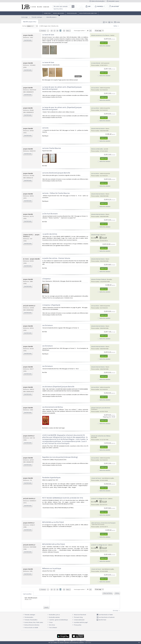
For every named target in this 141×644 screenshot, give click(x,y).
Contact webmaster (78, 620)
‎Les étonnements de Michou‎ (53, 407)
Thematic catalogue (37, 17)
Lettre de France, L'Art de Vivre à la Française (103, 523)
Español (84, 641)
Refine (116, 26)
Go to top (116, 611)
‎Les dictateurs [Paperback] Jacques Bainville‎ (58, 387)
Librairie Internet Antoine (98, 129)
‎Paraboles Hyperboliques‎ (51, 478)
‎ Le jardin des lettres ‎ (50, 234)
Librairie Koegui (95, 235)
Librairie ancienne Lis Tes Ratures (100, 35)
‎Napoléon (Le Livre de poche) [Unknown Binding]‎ (60, 457)
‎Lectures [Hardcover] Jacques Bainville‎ (56, 173)
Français (62, 641)
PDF (105, 22)
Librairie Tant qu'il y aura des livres (101, 408)
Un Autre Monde (96, 63)
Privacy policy (77, 625)
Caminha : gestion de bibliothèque (59, 620)
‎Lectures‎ (45, 128)
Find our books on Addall (30, 628)
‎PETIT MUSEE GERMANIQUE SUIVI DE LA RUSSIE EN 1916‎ (63, 498)
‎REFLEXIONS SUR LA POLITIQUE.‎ (54, 544)
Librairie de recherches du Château (101, 436)
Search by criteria (58, 9)
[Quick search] (63, 6)
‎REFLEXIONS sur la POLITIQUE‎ (53, 522)
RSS (111, 22)
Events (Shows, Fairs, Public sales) (33, 622)
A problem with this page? (80, 622)
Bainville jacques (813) (30, 22)
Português (68, 641)
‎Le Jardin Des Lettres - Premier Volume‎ (56, 258)
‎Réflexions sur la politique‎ (52, 568)
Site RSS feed (101, 620)
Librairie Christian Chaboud (99, 279)
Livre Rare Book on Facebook (106, 617)
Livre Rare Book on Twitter (105, 615)
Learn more (88, 643)
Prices (51, 622)
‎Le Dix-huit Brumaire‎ (50, 214)
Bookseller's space (113, 1)
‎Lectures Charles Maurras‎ (52, 148)
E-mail (117, 22)
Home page (47, 13)
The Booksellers (72, 13)
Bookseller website (53, 617)
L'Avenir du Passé (96, 478)
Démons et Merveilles (97, 149)
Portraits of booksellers (31, 620)
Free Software (53, 628)
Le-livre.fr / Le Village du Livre (99, 499)
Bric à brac (52, 625)
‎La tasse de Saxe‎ (48, 35)
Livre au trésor (95, 88)
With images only (45, 26)
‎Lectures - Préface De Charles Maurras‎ (56, 193)
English (56, 641)
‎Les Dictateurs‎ (47, 325)
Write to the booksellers (97, 1)
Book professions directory (88, 13)
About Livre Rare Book (80, 615)
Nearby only (54, 26)
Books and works (59, 13)
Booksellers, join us (53, 615)
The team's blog (77, 617)
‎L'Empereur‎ (46, 279)
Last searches (27, 594)
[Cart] (88, 6)
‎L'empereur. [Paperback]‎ (51, 305)
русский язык (76, 641)
